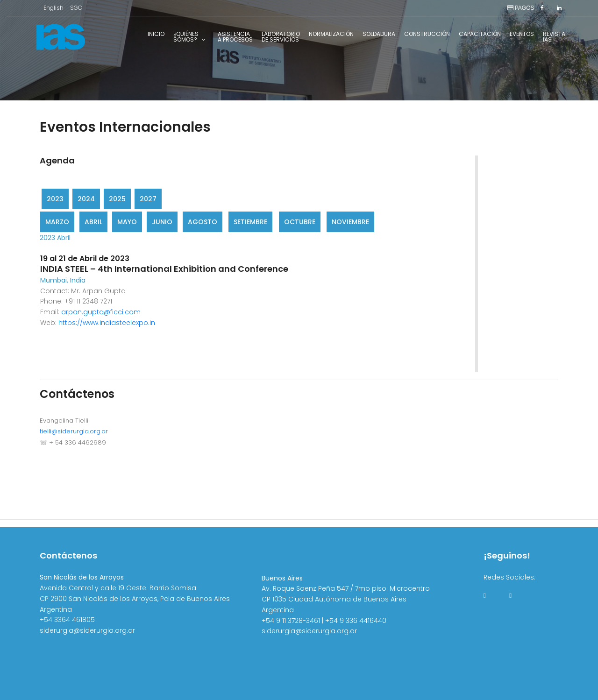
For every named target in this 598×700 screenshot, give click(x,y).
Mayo (127, 222)
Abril (93, 222)
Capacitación (480, 34)
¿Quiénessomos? (186, 37)
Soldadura (379, 34)
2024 (86, 199)
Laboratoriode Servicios (281, 37)
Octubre (300, 222)
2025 (117, 199)
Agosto (203, 222)
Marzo (57, 222)
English (53, 8)
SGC (76, 8)
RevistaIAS (554, 37)
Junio (162, 222)
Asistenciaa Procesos (235, 37)
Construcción (427, 34)
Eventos (522, 34)
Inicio (156, 34)
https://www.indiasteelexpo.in (107, 323)
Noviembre (350, 222)
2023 (55, 199)
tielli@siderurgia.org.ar (74, 431)
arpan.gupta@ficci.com (101, 312)
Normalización (331, 34)
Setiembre (250, 222)
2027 (148, 199)
